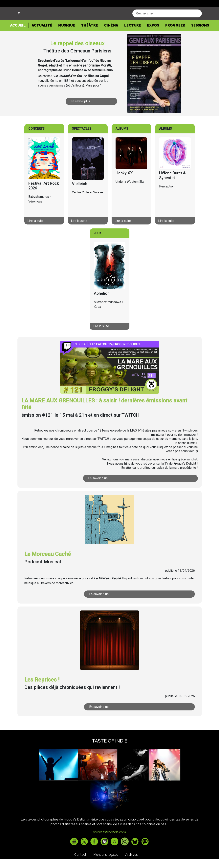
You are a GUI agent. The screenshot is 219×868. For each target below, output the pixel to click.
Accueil (19, 40)
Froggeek (175, 40)
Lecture (133, 40)
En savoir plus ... (82, 116)
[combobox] (167, 29)
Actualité (42, 40)
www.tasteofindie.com (109, 847)
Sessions (200, 40)
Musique (67, 40)
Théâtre (89, 40)
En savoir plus (98, 493)
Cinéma (111, 40)
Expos (153, 40)
